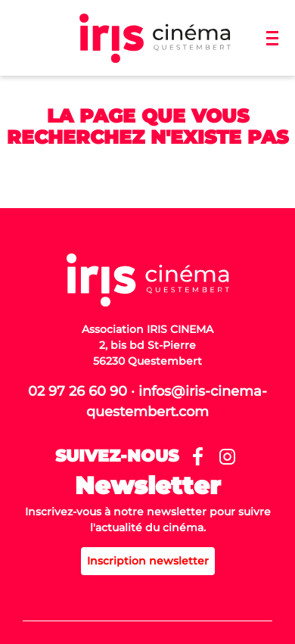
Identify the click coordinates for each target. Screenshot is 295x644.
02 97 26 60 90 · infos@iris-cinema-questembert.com (147, 401)
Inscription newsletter (148, 561)
